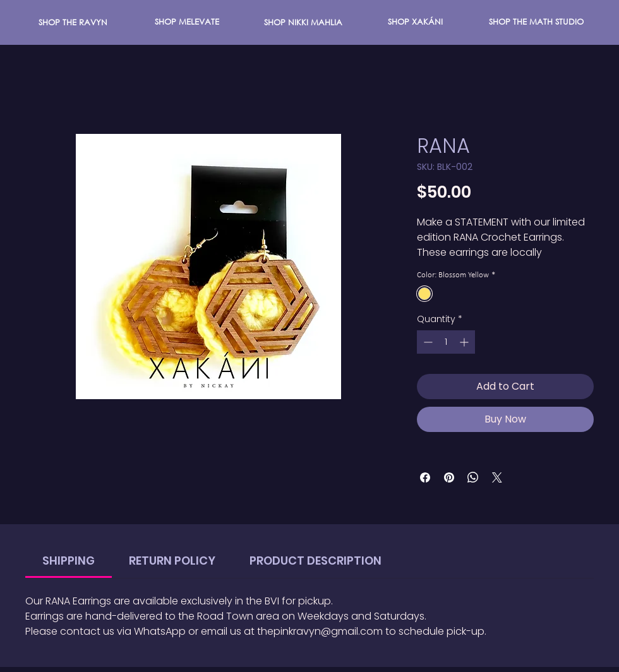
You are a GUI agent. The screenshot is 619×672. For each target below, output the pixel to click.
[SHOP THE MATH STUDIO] (536, 22)
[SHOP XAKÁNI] (415, 22)
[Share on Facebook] (425, 477)
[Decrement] (427, 342)
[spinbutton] (446, 342)
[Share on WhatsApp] (473, 477)
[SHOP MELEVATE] (187, 22)
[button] (303, 23)
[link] (69, 561)
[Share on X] (497, 477)
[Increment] (465, 342)
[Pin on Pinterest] (449, 477)
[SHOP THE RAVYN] (73, 23)
